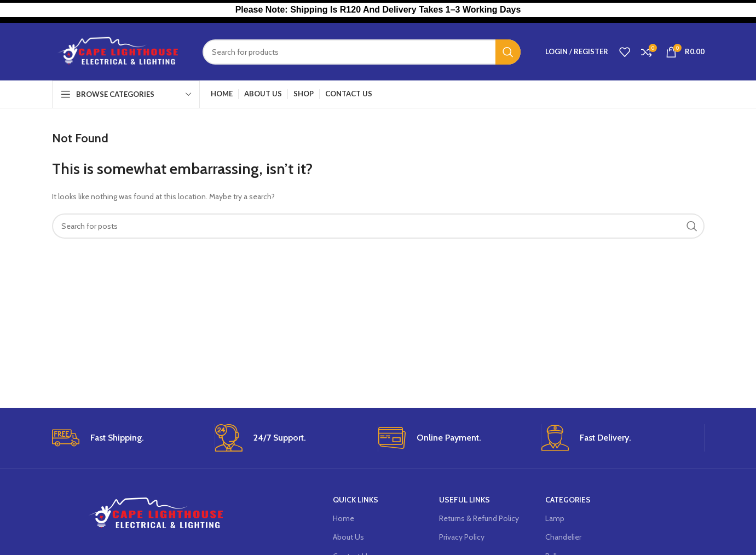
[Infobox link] (129, 438)
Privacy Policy (462, 537)
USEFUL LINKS (464, 500)
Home (344, 518)
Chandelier (563, 537)
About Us (348, 537)
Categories (568, 500)
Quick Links (356, 500)
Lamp (555, 518)
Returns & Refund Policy (479, 518)
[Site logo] (119, 51)
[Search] (362, 52)
